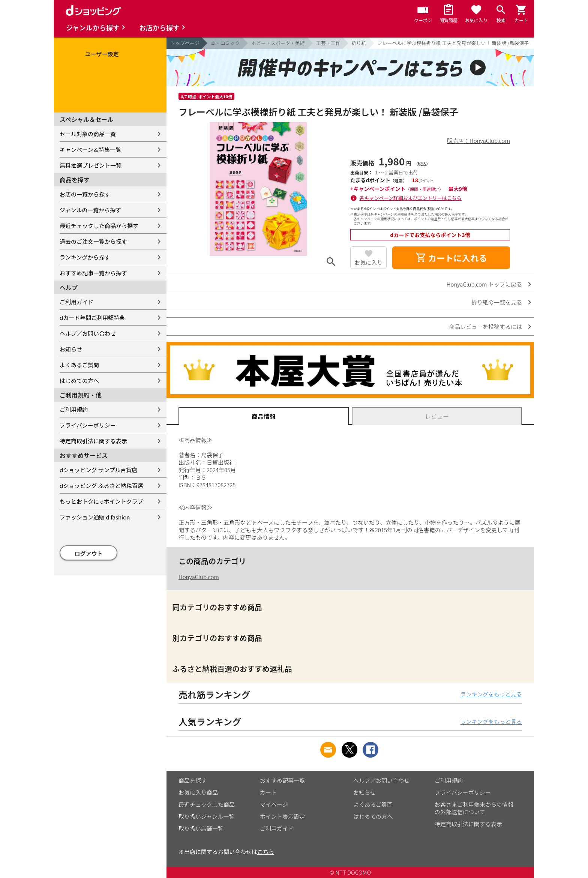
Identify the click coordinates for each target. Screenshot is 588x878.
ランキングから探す (85, 257)
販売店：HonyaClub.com (478, 140)
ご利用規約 (74, 409)
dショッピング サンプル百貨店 (98, 470)
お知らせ (71, 349)
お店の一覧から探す (85, 194)
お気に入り (368, 262)
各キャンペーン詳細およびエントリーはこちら (411, 198)
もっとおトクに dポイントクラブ (101, 501)
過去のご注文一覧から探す (93, 241)
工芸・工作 (328, 43)
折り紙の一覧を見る (497, 302)
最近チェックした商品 (207, 804)
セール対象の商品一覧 (88, 134)
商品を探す (193, 780)
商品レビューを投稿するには (485, 326)
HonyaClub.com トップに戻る (484, 284)
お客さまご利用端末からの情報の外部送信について (474, 808)
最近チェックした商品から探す (99, 226)
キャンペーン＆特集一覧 (90, 149)
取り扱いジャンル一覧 (206, 816)
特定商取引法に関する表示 (93, 441)
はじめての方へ (79, 380)
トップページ (185, 43)
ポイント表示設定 (282, 816)
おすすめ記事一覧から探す (93, 273)
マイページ (274, 804)
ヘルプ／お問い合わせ (88, 333)
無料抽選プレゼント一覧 (91, 165)
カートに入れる (451, 258)
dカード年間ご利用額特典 (92, 317)
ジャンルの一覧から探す (90, 210)
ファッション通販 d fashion (95, 517)
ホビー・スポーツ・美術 (278, 43)
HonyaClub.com (199, 577)
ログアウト (89, 553)
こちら (266, 852)
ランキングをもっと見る (491, 694)
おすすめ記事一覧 (282, 780)
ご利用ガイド (76, 302)
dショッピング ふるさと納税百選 (101, 486)
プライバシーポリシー (88, 425)
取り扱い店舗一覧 (201, 828)
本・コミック (225, 43)
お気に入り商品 (198, 792)
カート (268, 792)
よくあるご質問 (79, 365)
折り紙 (359, 43)
